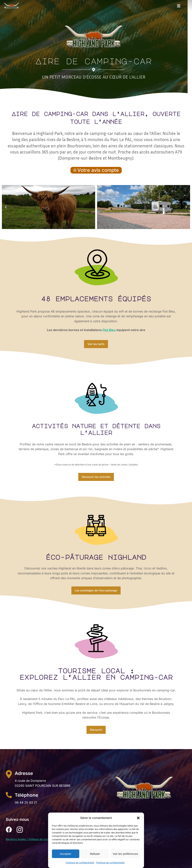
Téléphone (26, 795)
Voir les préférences (125, 854)
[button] (138, 818)
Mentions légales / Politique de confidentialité (33, 839)
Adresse (24, 773)
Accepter (66, 854)
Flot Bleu (109, 330)
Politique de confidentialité (80, 863)
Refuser (95, 854)
